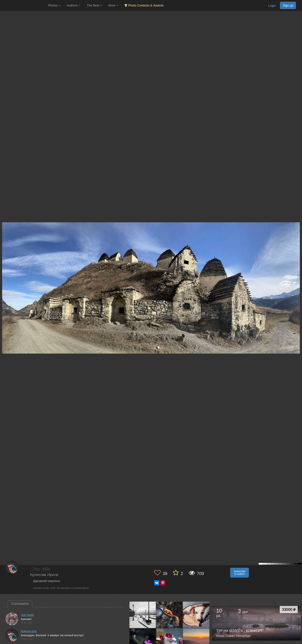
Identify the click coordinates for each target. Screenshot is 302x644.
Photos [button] (54, 5)
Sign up (288, 5)
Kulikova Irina (29, 631)
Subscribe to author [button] (240, 573)
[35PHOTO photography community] (23, 6)
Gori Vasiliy (27, 615)
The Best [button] (94, 5)
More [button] (113, 5)
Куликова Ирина (44, 575)
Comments (20, 604)
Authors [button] (74, 5)
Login (272, 6)
